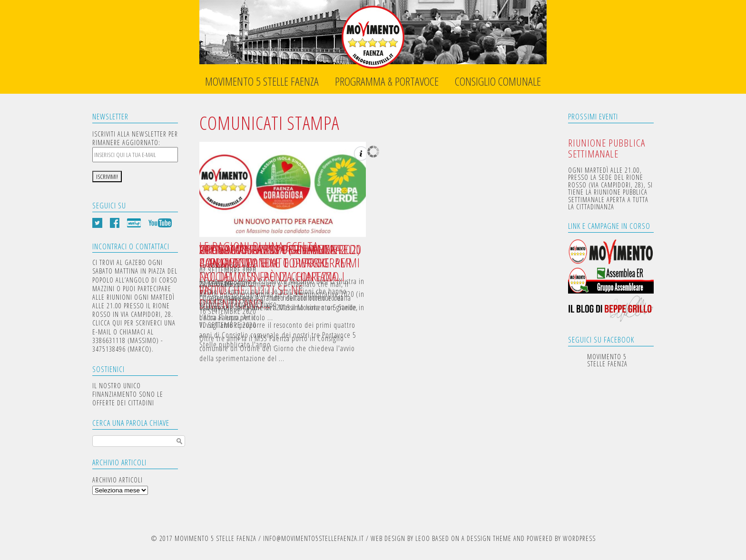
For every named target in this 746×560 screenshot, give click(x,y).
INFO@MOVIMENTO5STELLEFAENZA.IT (314, 538)
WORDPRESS (579, 538)
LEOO (423, 538)
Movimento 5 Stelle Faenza (262, 82)
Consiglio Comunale (498, 82)
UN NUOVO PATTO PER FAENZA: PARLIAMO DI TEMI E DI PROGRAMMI (280, 256)
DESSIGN (479, 538)
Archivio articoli (118, 480)
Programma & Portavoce (387, 82)
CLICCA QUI (107, 323)
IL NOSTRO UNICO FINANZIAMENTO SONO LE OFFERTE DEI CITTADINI (128, 394)
